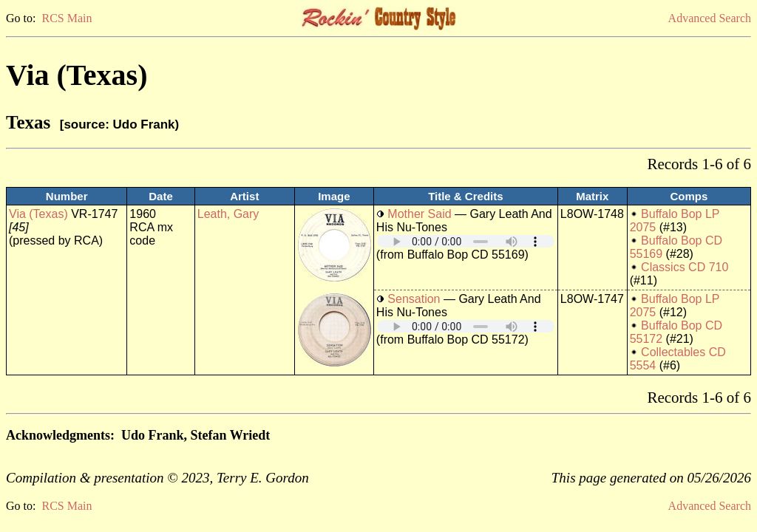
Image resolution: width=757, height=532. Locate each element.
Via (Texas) (38, 214)
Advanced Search (710, 18)
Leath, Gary (228, 214)
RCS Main (67, 18)
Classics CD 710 (685, 267)
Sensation (414, 299)
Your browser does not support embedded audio (466, 241)
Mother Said (419, 214)
